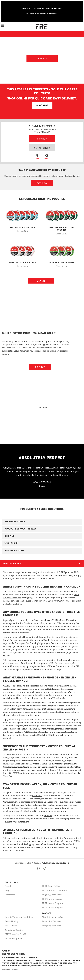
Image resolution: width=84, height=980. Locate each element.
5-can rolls (37, 796)
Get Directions (42, 148)
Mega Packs (69, 802)
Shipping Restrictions (52, 895)
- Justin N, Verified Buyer (42, 484)
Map (37, 157)
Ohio (29, 863)
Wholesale (10, 895)
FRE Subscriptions (14, 938)
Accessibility (11, 926)
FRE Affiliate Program (52, 907)
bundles (48, 816)
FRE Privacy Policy (51, 886)
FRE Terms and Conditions (55, 890)
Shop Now (42, 59)
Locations (20, 863)
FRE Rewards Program (52, 903)
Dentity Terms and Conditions (19, 917)
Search (47, 157)
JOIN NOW (42, 407)
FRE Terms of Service (52, 899)
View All (41, 281)
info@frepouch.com (52, 926)
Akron (37, 863)
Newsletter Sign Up (14, 930)
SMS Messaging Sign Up (16, 934)
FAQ (7, 890)
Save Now (42, 183)
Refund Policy (12, 921)
